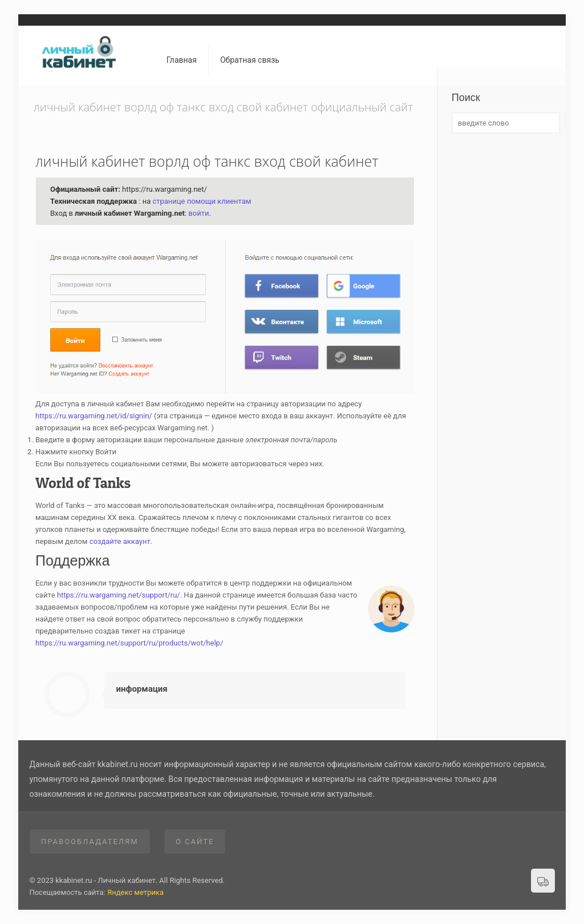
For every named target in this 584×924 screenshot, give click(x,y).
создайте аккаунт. (121, 541)
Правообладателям (90, 842)
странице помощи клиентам (202, 201)
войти (198, 213)
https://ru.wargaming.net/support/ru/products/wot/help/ (129, 643)
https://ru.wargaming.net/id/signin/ (94, 416)
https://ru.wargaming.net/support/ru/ (119, 595)
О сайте (195, 842)
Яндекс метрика (135, 892)
